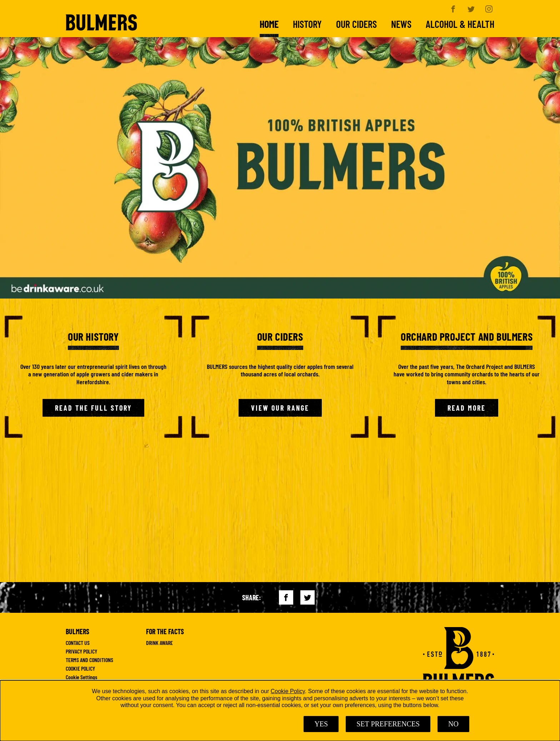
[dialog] (280, 711)
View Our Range (280, 408)
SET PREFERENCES (388, 724)
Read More (467, 408)
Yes (321, 724)
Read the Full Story (93, 408)
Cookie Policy (288, 691)
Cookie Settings (81, 677)
